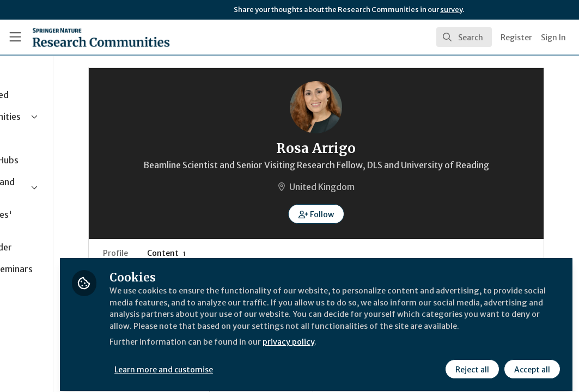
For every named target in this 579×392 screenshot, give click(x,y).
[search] (464, 37)
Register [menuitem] (516, 38)
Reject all (471, 363)
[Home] (101, 37)
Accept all (531, 363)
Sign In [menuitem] (553, 38)
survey (451, 10)
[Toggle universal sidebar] (15, 37)
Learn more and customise (251, 363)
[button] (359, 227)
